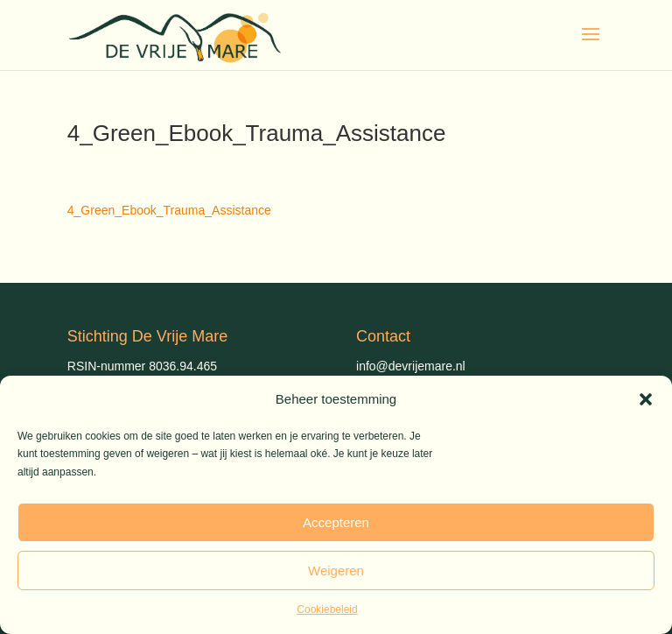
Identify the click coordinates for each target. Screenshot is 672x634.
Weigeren (336, 571)
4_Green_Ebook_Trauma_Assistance (169, 210)
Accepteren (336, 522)
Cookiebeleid (327, 609)
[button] (646, 399)
